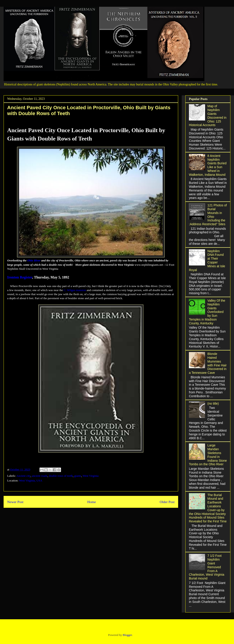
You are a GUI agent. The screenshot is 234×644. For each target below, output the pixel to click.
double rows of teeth (61, 476)
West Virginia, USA (31, 480)
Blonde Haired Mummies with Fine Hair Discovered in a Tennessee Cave (208, 363)
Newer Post (15, 502)
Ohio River (34, 260)
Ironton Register (20, 277)
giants (78, 476)
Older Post (167, 502)
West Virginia (91, 476)
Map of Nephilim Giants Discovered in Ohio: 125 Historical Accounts (208, 116)
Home (92, 502)
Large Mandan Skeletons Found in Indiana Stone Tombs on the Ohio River (208, 455)
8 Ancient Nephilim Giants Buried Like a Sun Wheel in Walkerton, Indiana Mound (208, 165)
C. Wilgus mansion (75, 290)
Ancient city (23, 476)
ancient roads (40, 476)
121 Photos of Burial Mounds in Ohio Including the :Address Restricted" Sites (208, 215)
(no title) (213, 403)
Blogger (127, 635)
